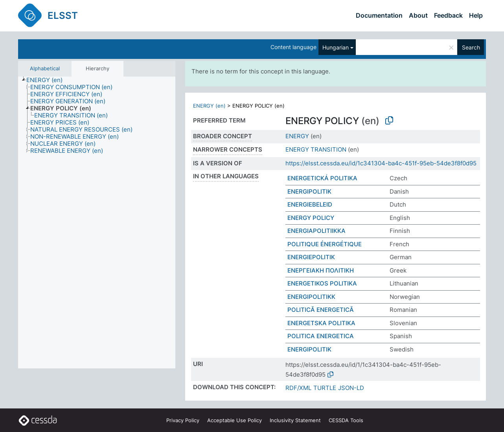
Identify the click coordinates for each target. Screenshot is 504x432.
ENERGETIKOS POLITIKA (322, 283)
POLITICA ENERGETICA (321, 336)
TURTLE (325, 388)
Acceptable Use (235, 420)
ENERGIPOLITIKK (311, 297)
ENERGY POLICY (311, 218)
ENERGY (297, 136)
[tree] (97, 222)
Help (476, 15)
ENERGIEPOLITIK (311, 257)
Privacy (183, 420)
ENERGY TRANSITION (316, 149)
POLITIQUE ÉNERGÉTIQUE (325, 244)
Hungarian (336, 47)
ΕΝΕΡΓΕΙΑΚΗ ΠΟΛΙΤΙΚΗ (321, 270)
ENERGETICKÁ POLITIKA (322, 178)
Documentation (379, 15)
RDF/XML (298, 388)
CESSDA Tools (346, 420)
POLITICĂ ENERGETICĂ (321, 310)
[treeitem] (48, 80)
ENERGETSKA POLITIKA (321, 323)
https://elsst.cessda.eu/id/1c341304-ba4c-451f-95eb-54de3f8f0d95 (381, 163)
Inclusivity (295, 420)
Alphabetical (45, 68)
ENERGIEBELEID (310, 204)
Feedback (448, 15)
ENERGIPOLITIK (309, 191)
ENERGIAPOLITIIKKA (316, 231)
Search (471, 47)
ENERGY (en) (209, 106)
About (418, 15)
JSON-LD (351, 388)
